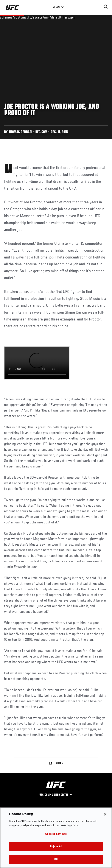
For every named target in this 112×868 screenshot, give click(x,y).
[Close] (105, 814)
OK (56, 859)
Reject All (56, 847)
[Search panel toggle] (106, 7)
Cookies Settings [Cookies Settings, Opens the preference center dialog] (56, 834)
